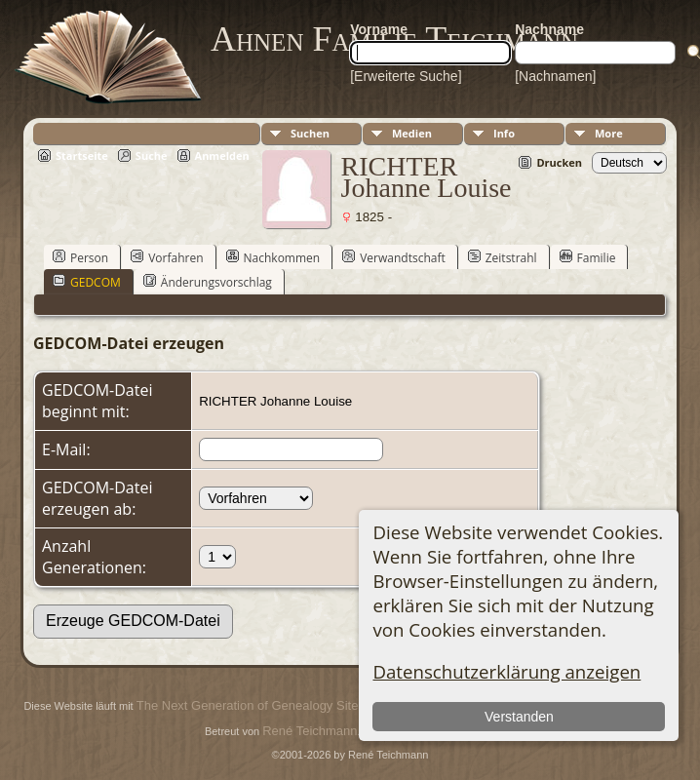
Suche (152, 156)
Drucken (559, 162)
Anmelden (222, 156)
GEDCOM (87, 282)
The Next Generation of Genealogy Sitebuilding (269, 705)
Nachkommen (273, 257)
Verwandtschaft (394, 257)
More (609, 133)
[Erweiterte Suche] (406, 76)
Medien (412, 133)
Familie (588, 257)
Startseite (82, 156)
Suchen (310, 133)
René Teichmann (310, 731)
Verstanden (519, 717)
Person (80, 257)
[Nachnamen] (555, 76)
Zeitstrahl (503, 257)
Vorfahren (167, 257)
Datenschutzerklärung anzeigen (506, 671)
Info (504, 133)
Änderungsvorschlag (208, 282)
